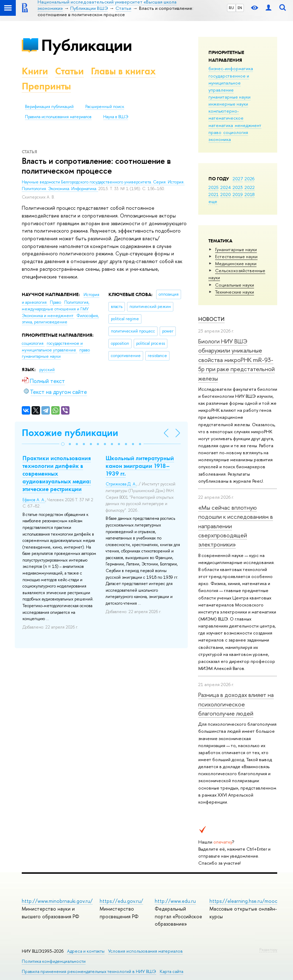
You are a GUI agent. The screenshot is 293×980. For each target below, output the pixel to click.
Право (56, 302)
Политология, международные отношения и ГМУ (56, 306)
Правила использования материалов (58, 117)
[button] (63, 444)
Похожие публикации (70, 433)
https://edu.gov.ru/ (121, 901)
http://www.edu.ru (175, 901)
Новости (211, 319)
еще (213, 201)
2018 (250, 194)
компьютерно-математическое (226, 114)
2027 (238, 179)
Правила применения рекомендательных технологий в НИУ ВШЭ (89, 971)
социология (236, 132)
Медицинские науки (236, 263)
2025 (214, 187)
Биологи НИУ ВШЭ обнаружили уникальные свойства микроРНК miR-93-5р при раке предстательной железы (237, 360)
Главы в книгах (123, 71)
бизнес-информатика (231, 68)
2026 (249, 179)
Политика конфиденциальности (54, 961)
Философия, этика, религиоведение (60, 319)
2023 (238, 187)
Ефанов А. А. (34, 500)
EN (240, 8)
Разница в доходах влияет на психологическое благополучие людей (236, 704)
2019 (238, 194)
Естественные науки (236, 256)
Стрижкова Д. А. (121, 484)
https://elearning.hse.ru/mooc (243, 901)
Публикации (86, 45)
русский (47, 370)
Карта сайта (171, 971)
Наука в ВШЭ (116, 117)
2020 (226, 194)
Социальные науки (235, 285)
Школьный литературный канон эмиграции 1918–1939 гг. (140, 466)
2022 (250, 187)
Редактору (268, 949)
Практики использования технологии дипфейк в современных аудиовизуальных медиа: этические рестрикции (57, 474)
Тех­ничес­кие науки (235, 292)
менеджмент (248, 125)
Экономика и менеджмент (48, 316)
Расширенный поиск (105, 107)
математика (221, 125)
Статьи (69, 71)
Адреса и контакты (86, 951)
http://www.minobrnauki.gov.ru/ (57, 901)
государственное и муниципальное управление (229, 83)
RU (231, 8)
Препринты (46, 86)
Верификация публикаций (49, 107)
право (215, 132)
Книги (35, 71)
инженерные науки (228, 104)
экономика (220, 139)
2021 (214, 194)
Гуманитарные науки (236, 249)
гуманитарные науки (229, 97)
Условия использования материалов (145, 951)
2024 (226, 187)
